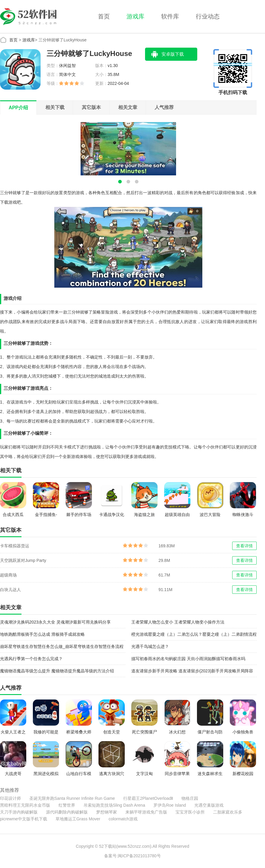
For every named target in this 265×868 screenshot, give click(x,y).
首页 (104, 16)
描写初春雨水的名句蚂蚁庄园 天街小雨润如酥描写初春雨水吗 (188, 659)
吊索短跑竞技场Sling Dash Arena (114, 805)
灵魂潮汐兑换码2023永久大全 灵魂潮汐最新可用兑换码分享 (55, 622)
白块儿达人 (10, 590)
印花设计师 (10, 798)
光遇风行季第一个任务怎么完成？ (31, 659)
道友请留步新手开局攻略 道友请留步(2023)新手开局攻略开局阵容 (192, 671)
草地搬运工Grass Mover (78, 819)
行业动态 (208, 16)
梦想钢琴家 (107, 812)
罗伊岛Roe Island (170, 805)
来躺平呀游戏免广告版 (146, 812)
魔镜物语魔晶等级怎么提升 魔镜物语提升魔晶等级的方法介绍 (57, 671)
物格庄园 (190, 798)
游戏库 (135, 16)
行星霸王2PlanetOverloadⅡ (148, 798)
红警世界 (67, 805)
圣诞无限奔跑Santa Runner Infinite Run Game (72, 798)
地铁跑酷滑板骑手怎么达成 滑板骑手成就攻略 (42, 634)
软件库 (170, 16)
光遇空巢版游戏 (209, 805)
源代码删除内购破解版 (67, 812)
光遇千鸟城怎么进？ (150, 646)
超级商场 (8, 575)
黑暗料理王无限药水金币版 (25, 805)
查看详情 (244, 546)
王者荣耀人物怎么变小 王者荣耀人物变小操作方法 (178, 622)
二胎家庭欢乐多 (228, 812)
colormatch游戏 (123, 819)
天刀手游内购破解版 (19, 812)
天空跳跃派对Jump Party (23, 560)
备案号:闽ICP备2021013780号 (132, 856)
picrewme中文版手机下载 (24, 819)
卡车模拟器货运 (15, 546)
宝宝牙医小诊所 (190, 812)
